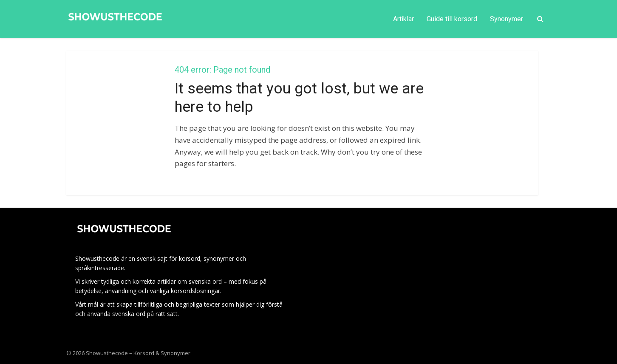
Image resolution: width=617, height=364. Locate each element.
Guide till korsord (452, 19)
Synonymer (507, 19)
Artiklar (403, 19)
